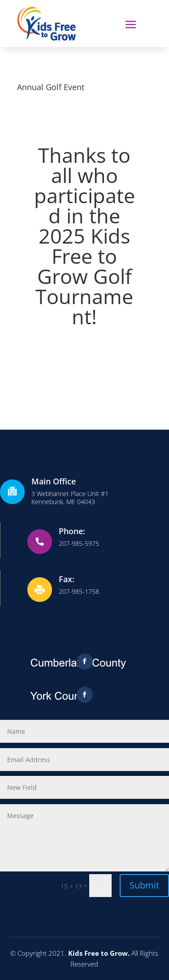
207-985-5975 (79, 543)
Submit (144, 885)
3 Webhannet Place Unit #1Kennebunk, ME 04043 (70, 498)
